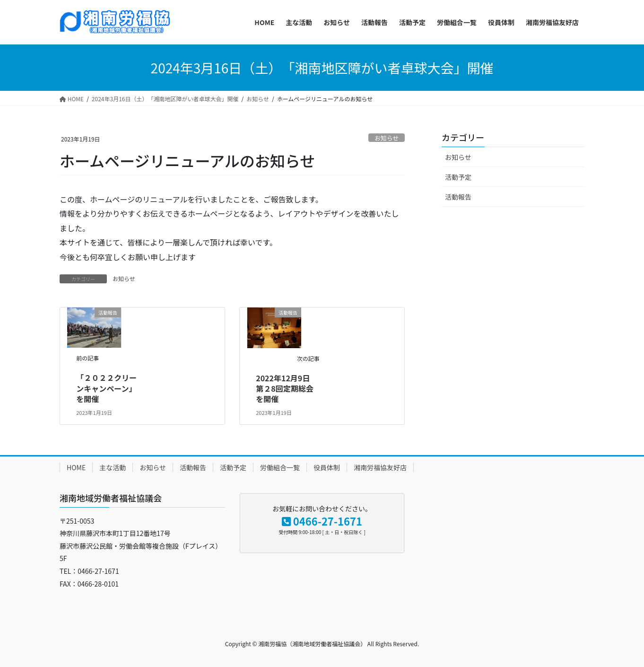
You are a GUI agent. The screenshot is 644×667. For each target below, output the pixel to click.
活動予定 (458, 177)
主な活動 (113, 467)
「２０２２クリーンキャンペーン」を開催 (106, 388)
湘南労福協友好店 (380, 467)
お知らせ (387, 138)
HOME (76, 467)
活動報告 (458, 197)
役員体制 (327, 467)
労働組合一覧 (280, 467)
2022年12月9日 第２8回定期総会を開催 (287, 389)
